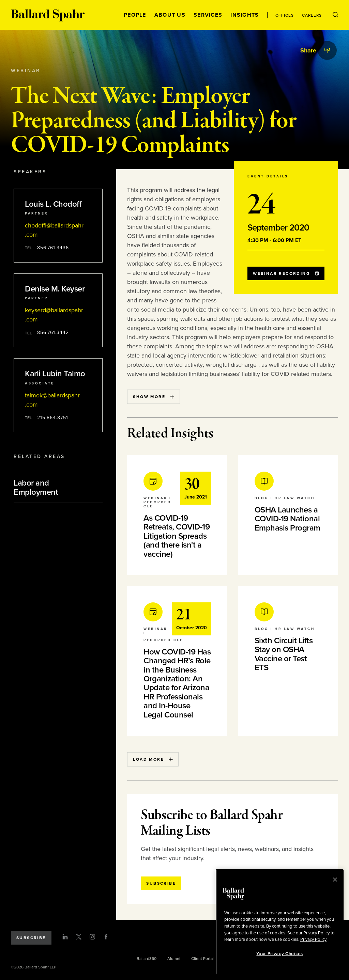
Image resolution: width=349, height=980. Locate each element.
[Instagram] (92, 937)
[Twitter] (79, 937)
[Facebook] (106, 937)
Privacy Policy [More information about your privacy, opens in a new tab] (313, 939)
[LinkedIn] (65, 937)
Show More (154, 397)
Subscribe (31, 938)
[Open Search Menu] (335, 15)
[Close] (335, 880)
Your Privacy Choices (279, 954)
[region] (280, 922)
